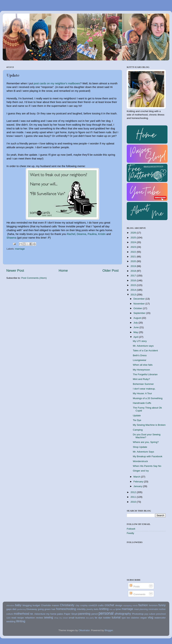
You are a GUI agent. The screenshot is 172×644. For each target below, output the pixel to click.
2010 (134, 502)
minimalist (153, 609)
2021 (134, 257)
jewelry (90, 609)
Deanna (81, 234)
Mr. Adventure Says (143, 452)
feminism (153, 605)
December (139, 299)
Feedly (130, 533)
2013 (134, 295)
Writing (21, 621)
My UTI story (140, 341)
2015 (134, 285)
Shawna (11, 238)
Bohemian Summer (143, 384)
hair (54, 609)
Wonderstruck (140, 461)
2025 (134, 238)
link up (112, 609)
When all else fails (143, 365)
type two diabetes (131, 618)
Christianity (67, 605)
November (139, 304)
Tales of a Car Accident (145, 351)
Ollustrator (84, 630)
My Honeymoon (141, 370)
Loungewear (140, 360)
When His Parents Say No (147, 466)
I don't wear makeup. (144, 389)
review (39, 618)
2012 (134, 492)
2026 (134, 233)
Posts (134, 587)
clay (77, 605)
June (136, 327)
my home (51, 614)
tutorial (116, 617)
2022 (134, 252)
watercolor (160, 618)
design (119, 605)
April (136, 337)
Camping (138, 430)
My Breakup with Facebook (148, 456)
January (138, 486)
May (136, 332)
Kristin (102, 234)
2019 (134, 266)
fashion (143, 605)
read (14, 618)
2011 (134, 497)
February (139, 482)
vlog (151, 617)
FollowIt (131, 529)
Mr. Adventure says (143, 346)
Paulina (92, 234)
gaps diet (11, 609)
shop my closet (61, 618)
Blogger (109, 630)
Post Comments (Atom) (34, 278)
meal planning (141, 609)
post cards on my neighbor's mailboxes (57, 83)
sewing (49, 617)
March (137, 477)
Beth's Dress (140, 355)
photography (123, 614)
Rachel (71, 234)
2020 (134, 261)
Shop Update (140, 447)
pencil (94, 614)
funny (162, 605)
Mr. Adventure (38, 614)
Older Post (111, 271)
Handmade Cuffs (142, 403)
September (140, 313)
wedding (11, 621)
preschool (161, 614)
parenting (84, 614)
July (136, 323)
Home (63, 271)
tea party (90, 618)
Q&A (8, 618)
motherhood (21, 614)
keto (96, 609)
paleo (60, 614)
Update (137, 415)
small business (77, 618)
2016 (134, 280)
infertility (81, 609)
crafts (101, 605)
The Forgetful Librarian (145, 374)
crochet (109, 605)
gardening (21, 609)
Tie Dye (137, 420)
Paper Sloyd (71, 614)
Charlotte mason (50, 605)
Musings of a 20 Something (148, 398)
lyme (118, 609)
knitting (104, 609)
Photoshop (138, 614)
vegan (144, 618)
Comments (137, 594)
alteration (10, 605)
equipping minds (131, 605)
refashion (30, 618)
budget (36, 605)
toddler (107, 618)
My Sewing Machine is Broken (149, 425)
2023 (134, 247)
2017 (134, 276)
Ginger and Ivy (141, 471)
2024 (134, 242)
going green (44, 609)
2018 (134, 271)
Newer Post (15, 271)
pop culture (150, 614)
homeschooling (66, 609)
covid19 (93, 605)
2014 (134, 290)
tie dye (98, 618)
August (138, 318)
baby (18, 605)
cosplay (84, 605)
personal (106, 613)
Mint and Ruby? (141, 379)
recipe (21, 618)
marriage (20, 249)
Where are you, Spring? (146, 442)
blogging (27, 605)
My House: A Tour (142, 393)
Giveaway (32, 609)
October (138, 308)
